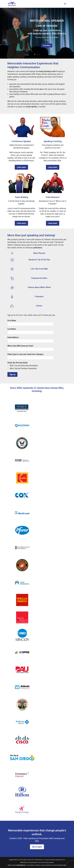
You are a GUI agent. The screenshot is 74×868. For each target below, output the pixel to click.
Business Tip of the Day (39, 260)
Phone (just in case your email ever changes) (25, 354)
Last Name (12, 329)
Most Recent (39, 253)
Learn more (21, 167)
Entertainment (53, 197)
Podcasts (39, 296)
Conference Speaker (21, 141)
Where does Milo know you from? (20, 346)
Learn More (47, 45)
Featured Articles (39, 278)
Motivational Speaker (47, 21)
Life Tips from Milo (39, 269)
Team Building (21, 197)
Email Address (13, 337)
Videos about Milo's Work (39, 287)
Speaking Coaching (53, 141)
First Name (12, 321)
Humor (39, 306)
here (65, 865)
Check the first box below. (18, 363)
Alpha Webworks (21, 865)
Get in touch (37, 847)
